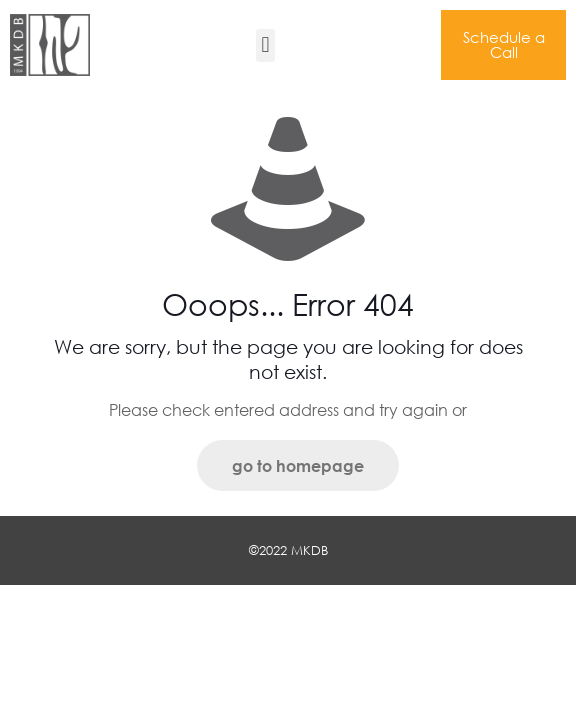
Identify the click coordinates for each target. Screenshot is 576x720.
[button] (265, 45)
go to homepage (298, 465)
